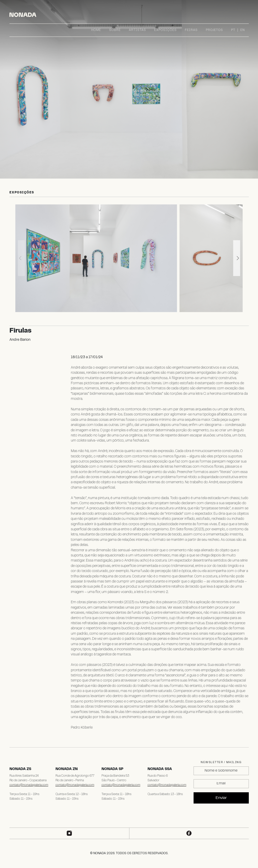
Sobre (115, 30)
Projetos (214, 30)
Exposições (165, 30)
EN (243, 30)
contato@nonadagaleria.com (29, 785)
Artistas (137, 30)
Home (96, 30)
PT (233, 30)
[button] (237, 258)
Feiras (191, 30)
